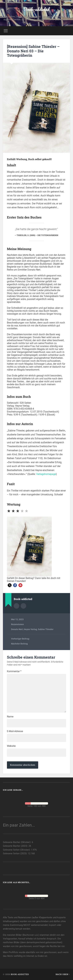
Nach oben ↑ (63, 974)
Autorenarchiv (16, 606)
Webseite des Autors (23, 606)
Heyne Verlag (30, 629)
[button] (10, 585)
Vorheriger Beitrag (20, 639)
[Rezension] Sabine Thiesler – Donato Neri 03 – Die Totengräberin (33, 51)
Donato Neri (17, 629)
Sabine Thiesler (46, 629)
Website (11, 746)
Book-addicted (36, 9)
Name (10, 717)
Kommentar (14, 671)
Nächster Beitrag (19, 644)
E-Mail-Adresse (15, 731)
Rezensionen (17, 624)
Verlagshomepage (46, 474)
